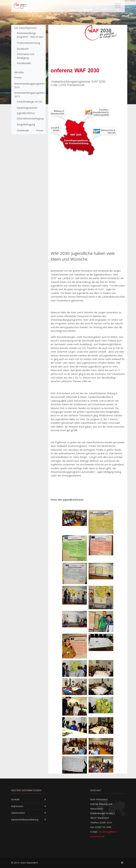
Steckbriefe (23, 49)
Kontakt (15, 799)
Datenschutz (18, 813)
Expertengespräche (27, 108)
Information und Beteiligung (25, 56)
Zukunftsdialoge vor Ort (29, 102)
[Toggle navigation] (118, 6)
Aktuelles (19, 72)
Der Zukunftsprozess (26, 28)
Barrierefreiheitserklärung (25, 820)
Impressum (17, 806)
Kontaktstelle (24, 63)
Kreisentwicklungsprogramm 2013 (29, 95)
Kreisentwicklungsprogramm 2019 (29, 85)
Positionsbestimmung (28, 43)
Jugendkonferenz (26, 113)
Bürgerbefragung (26, 124)
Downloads (23, 130)
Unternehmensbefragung (30, 118)
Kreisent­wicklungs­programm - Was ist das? (30, 35)
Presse (18, 78)
